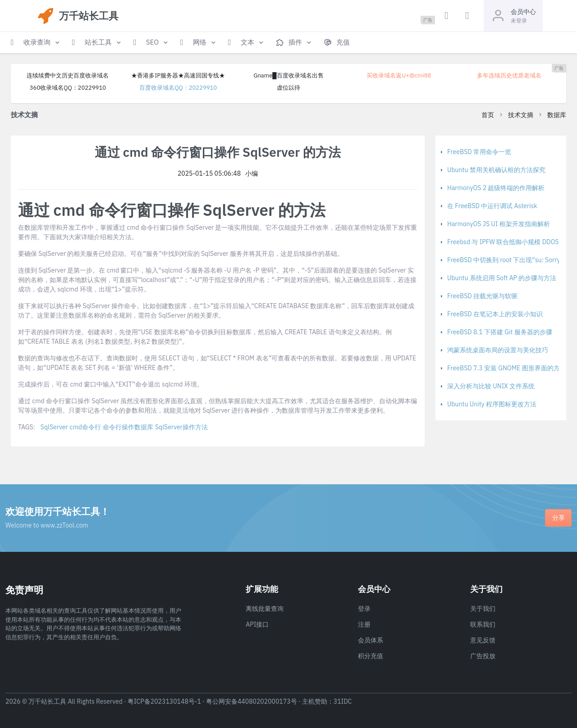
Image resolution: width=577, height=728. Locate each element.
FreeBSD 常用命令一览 (479, 152)
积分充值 (371, 656)
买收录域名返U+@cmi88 (399, 75)
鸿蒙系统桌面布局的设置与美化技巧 (498, 350)
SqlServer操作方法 (181, 427)
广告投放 (483, 656)
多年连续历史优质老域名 (509, 75)
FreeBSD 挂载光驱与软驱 (482, 296)
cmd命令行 (85, 427)
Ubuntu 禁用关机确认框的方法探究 (496, 170)
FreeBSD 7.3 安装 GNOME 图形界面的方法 (507, 368)
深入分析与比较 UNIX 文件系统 (491, 386)
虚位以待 (288, 88)
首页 (488, 115)
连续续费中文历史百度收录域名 (68, 75)
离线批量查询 (265, 609)
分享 (559, 518)
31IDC (343, 701)
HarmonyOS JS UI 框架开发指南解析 (499, 224)
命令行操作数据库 (128, 427)
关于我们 (483, 609)
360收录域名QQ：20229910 (68, 88)
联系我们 (483, 624)
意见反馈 (483, 640)
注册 (364, 624)
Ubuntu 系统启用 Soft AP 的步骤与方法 (502, 278)
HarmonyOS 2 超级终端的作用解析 (496, 188)
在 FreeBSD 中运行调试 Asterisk (492, 206)
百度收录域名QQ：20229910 (178, 88)
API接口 (257, 624)
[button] (36, 43)
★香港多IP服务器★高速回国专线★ (178, 75)
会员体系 (371, 640)
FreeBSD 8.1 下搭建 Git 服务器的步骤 (500, 332)
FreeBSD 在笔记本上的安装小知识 (495, 314)
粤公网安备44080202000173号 (252, 701)
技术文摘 (521, 115)
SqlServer (54, 427)
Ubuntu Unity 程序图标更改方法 (492, 404)
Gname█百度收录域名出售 (288, 75)
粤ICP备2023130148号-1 (164, 701)
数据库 (557, 115)
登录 (364, 609)
